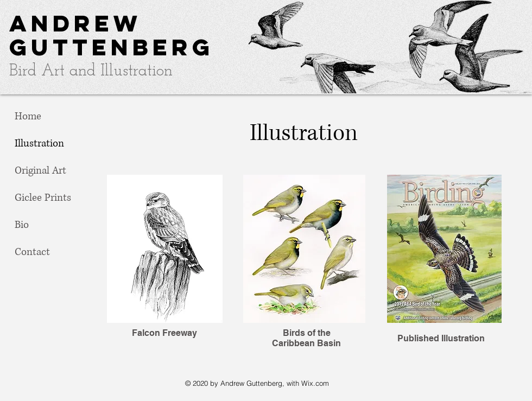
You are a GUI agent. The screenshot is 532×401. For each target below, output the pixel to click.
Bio (22, 225)
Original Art (40, 171)
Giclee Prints (43, 198)
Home (28, 116)
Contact (32, 252)
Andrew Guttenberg (112, 35)
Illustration (39, 144)
